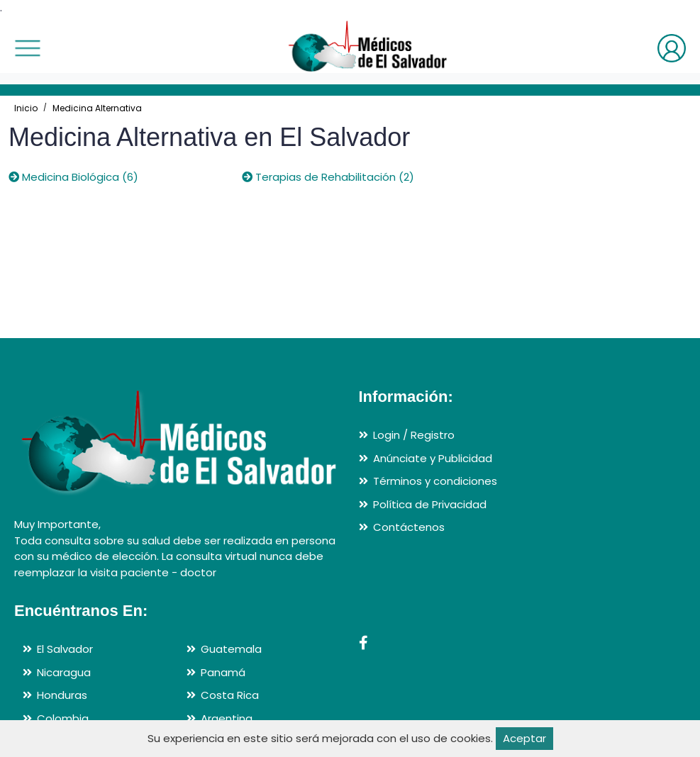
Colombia (63, 718)
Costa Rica (230, 695)
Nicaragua (64, 672)
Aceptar (524, 738)
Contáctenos (409, 527)
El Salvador (65, 649)
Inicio (26, 108)
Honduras (62, 695)
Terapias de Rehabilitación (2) (328, 177)
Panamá (223, 672)
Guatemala (231, 649)
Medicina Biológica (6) (73, 177)
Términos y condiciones (435, 481)
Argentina (227, 718)
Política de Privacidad (430, 504)
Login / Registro (414, 435)
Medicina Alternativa (97, 108)
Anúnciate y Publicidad (433, 458)
